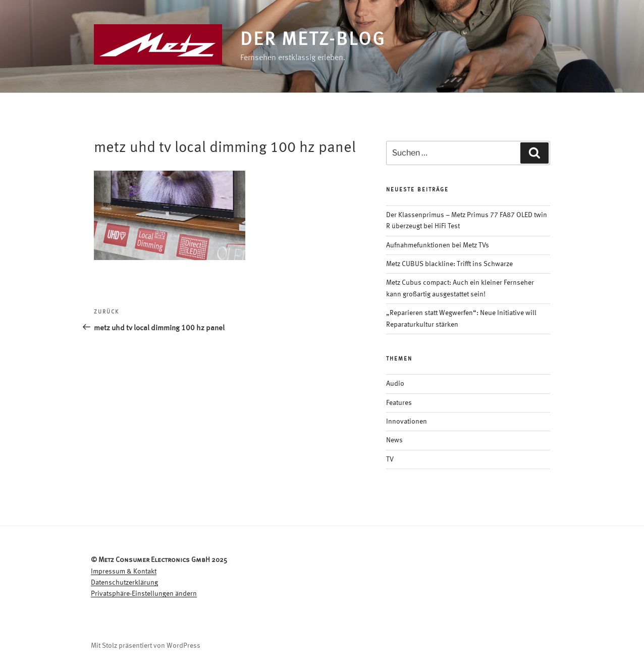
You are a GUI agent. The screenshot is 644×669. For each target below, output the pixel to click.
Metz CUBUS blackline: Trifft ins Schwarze (449, 264)
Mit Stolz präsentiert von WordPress (146, 646)
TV (390, 459)
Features (399, 403)
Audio (395, 384)
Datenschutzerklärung (124, 583)
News (394, 440)
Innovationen (407, 422)
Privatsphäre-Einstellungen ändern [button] (144, 594)
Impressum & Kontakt (124, 572)
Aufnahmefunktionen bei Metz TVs (438, 245)
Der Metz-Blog (313, 40)
